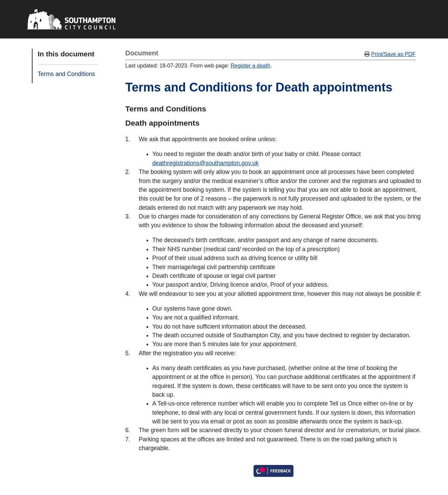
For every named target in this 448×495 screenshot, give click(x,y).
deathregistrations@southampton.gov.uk (205, 163)
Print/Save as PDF (393, 54)
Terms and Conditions (67, 74)
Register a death (250, 66)
